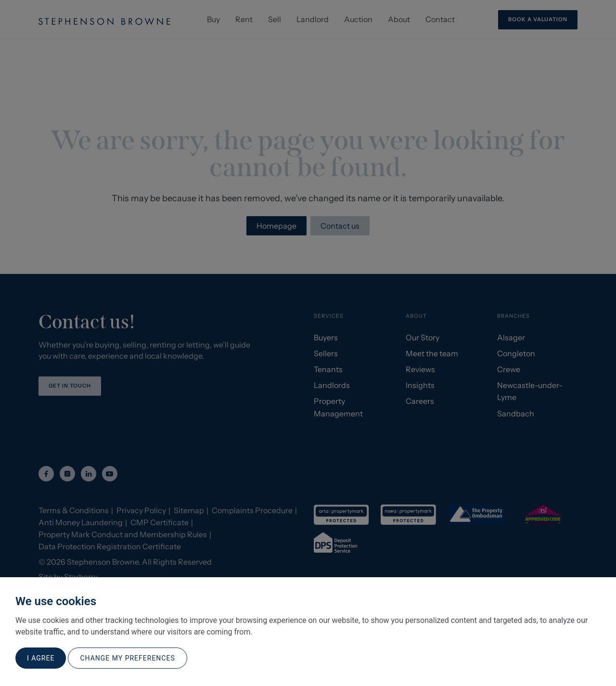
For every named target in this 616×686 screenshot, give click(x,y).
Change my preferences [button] (127, 658)
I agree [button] (41, 658)
